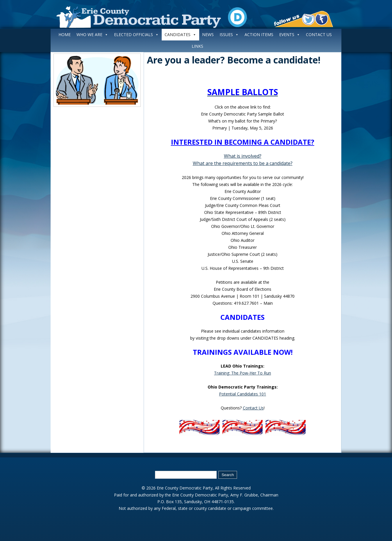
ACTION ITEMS (259, 34)
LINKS (197, 46)
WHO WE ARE (92, 34)
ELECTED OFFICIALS (136, 34)
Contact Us (253, 408)
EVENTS (290, 34)
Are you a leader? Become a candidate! (234, 60)
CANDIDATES (180, 34)
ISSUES (229, 34)
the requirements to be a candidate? (253, 163)
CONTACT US (319, 34)
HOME (65, 34)
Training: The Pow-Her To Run (243, 373)
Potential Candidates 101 (243, 394)
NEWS (208, 34)
